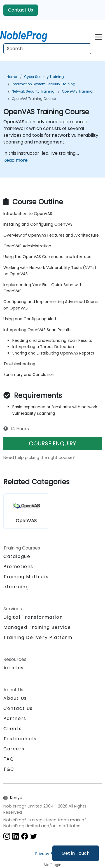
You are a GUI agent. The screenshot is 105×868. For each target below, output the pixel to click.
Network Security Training (33, 91)
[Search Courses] (47, 49)
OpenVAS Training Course (34, 99)
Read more (16, 160)
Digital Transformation (33, 617)
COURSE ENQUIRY (53, 443)
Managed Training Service (37, 627)
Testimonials (20, 739)
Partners (15, 718)
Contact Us (21, 10)
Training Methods (26, 577)
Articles (14, 668)
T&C (9, 769)
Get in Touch (76, 853)
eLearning (16, 587)
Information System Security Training (44, 84)
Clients (12, 729)
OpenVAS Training (77, 91)
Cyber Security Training (44, 77)
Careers (14, 749)
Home (12, 77)
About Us (15, 698)
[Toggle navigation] (98, 36)
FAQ (9, 759)
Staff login (53, 865)
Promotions (18, 567)
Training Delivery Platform (38, 637)
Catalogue (17, 556)
